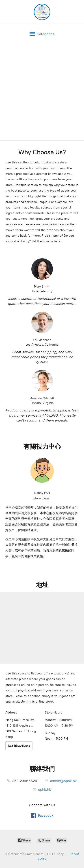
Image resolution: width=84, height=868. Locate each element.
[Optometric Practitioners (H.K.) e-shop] (42, 12)
